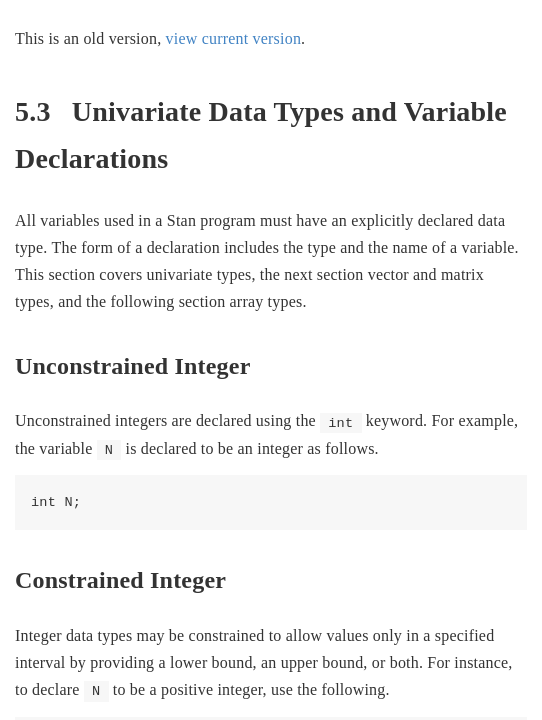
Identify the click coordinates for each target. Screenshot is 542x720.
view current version (234, 38)
